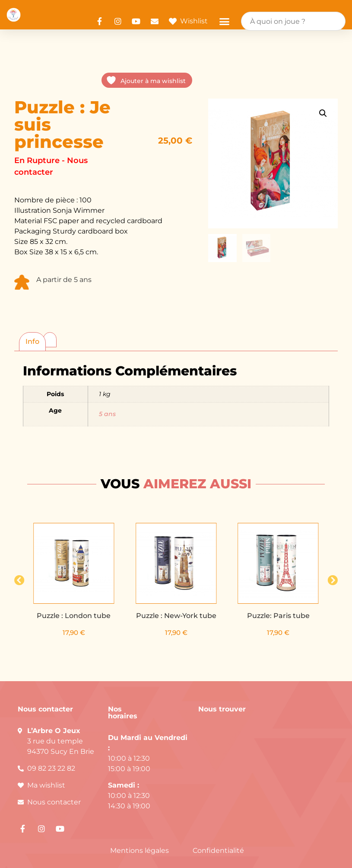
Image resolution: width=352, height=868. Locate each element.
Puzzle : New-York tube (176, 616)
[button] (225, 21)
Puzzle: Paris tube (278, 616)
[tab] (50, 338)
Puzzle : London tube (74, 616)
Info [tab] (32, 341)
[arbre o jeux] (266, 779)
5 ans (107, 414)
